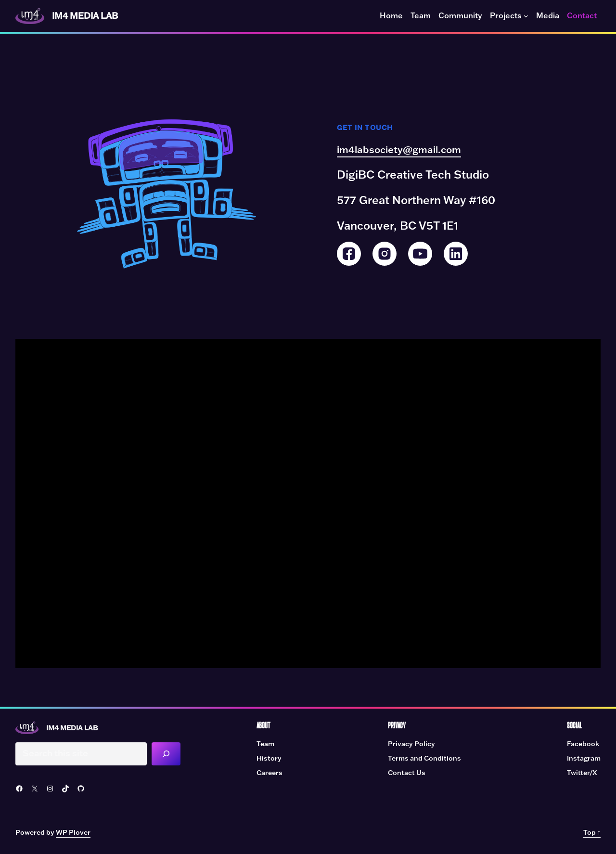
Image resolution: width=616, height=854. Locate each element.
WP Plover (73, 833)
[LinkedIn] (456, 254)
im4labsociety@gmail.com (408, 149)
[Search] (171, 754)
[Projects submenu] (526, 16)
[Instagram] (385, 254)
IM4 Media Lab (88, 15)
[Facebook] (349, 254)
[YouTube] (420, 254)
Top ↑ (592, 833)
